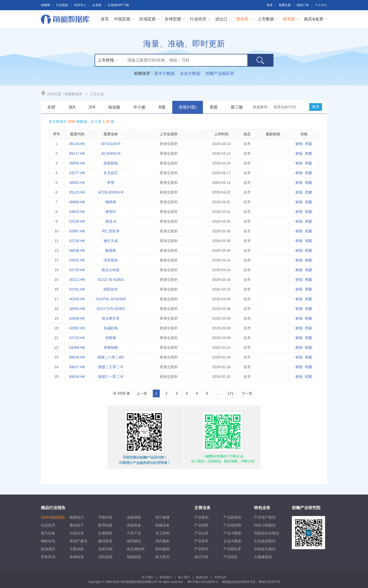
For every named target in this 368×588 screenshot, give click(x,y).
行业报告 (62, 5)
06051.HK (77, 183)
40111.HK (77, 280)
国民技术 (111, 289)
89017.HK (77, 367)
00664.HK (77, 202)
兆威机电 (111, 328)
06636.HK (77, 250)
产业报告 (231, 557)
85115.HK (77, 192)
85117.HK (77, 153)
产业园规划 (232, 517)
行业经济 (198, 19)
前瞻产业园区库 (220, 73)
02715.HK (77, 338)
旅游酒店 (48, 549)
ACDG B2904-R (111, 192)
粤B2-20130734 (269, 582)
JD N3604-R (111, 153)
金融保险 (134, 517)
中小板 (140, 107)
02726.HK (77, 241)
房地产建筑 (78, 541)
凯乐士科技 (111, 270)
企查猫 (97, 5)
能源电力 (77, 517)
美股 (214, 107)
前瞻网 (45, 5)
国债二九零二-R (111, 367)
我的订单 (303, 5)
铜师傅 (111, 202)
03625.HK (77, 212)
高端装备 (134, 525)
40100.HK (77, 299)
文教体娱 (77, 549)
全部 (51, 107)
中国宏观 (122, 19)
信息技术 (48, 525)
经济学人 (80, 5)
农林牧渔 (77, 557)
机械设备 (163, 525)
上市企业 (97, 94)
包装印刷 (105, 549)
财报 (299, 144)
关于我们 (148, 577)
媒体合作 (202, 577)
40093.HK (77, 309)
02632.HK (77, 260)
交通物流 (105, 533)
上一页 (142, 393)
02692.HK (77, 328)
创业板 (114, 107)
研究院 (289, 19)
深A (72, 107)
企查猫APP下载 (118, 5)
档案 (309, 144)
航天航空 (163, 557)
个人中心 (321, 5)
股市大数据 (165, 73)
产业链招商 (232, 525)
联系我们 (166, 577)
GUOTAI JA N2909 (111, 299)
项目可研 (201, 557)
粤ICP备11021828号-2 (203, 582)
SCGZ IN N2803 (111, 280)
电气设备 (48, 533)
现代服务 (163, 541)
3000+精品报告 (53, 517)
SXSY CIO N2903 (111, 309)
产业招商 (201, 525)
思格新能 (111, 163)
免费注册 (285, 5)
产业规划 (201, 517)
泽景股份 (111, 260)
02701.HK (77, 289)
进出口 (221, 19)
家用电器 (105, 525)
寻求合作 (220, 577)
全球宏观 (173, 19)
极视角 (111, 250)
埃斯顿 (111, 338)
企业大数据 (190, 73)
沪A (92, 107)
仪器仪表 (77, 533)
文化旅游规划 (265, 541)
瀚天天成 (111, 241)
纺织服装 (163, 549)
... (218, 393)
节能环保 (105, 517)
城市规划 (134, 541)
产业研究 (201, 549)
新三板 (237, 107)
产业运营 (201, 533)
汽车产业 (134, 533)
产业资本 (201, 541)
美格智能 (111, 347)
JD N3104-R (111, 144)
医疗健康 (163, 517)
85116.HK (77, 144)
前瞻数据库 (66, 19)
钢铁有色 (48, 541)
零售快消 (48, 557)
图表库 (243, 19)
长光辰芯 (111, 173)
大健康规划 (263, 557)
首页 (105, 19)
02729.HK (77, 270)
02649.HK (77, 318)
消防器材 (105, 557)
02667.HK (77, 231)
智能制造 (134, 557)
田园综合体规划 (267, 533)
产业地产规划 (265, 517)
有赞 (111, 183)
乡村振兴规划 (265, 549)
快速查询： (262, 107)
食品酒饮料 (136, 549)
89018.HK (77, 377)
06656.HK (77, 163)
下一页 (247, 393)
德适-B (111, 221)
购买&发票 (314, 19)
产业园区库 (232, 549)
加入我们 (184, 577)
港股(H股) (188, 107)
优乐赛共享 (111, 318)
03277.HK (77, 173)
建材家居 (105, 541)
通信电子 (77, 525)
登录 (270, 5)
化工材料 (163, 533)
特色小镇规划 (265, 525)
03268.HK (77, 347)
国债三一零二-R (111, 377)
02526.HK (77, 221)
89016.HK (77, 357)
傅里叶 (111, 212)
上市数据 (266, 19)
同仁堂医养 (111, 231)
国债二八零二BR (111, 357)
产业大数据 (232, 533)
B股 (162, 107)
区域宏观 (147, 19)
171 (230, 393)
